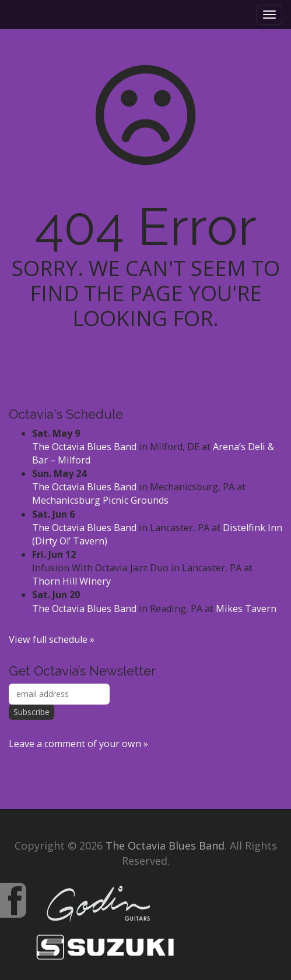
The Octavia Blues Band (84, 447)
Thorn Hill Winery (71, 581)
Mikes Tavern (246, 608)
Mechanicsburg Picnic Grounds (100, 500)
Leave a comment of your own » (78, 744)
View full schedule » (52, 639)
